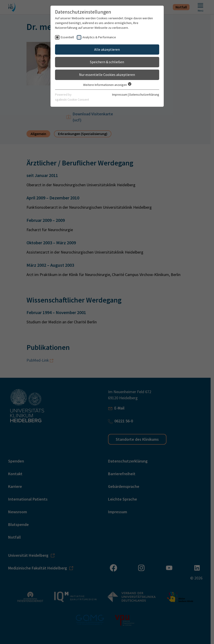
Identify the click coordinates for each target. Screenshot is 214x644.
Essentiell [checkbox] (67, 37)
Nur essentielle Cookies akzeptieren (107, 75)
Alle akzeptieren (107, 49)
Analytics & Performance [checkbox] (99, 37)
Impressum (120, 94)
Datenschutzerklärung (144, 94)
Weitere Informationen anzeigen (107, 85)
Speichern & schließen (107, 62)
